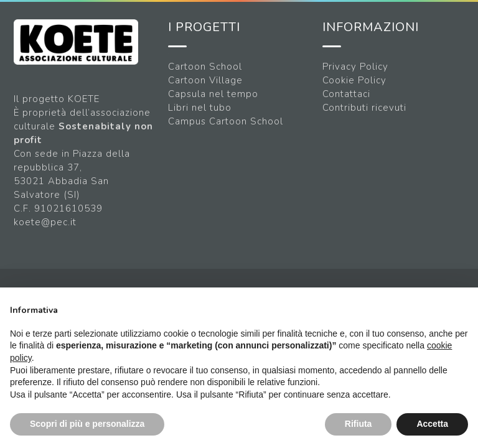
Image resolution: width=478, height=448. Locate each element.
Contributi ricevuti (364, 108)
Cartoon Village (205, 80)
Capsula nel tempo (213, 94)
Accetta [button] (432, 424)
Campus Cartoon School (226, 121)
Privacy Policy (355, 67)
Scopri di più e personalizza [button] (87, 424)
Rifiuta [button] (358, 424)
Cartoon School (205, 67)
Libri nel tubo (200, 108)
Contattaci (346, 94)
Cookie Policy (354, 80)
